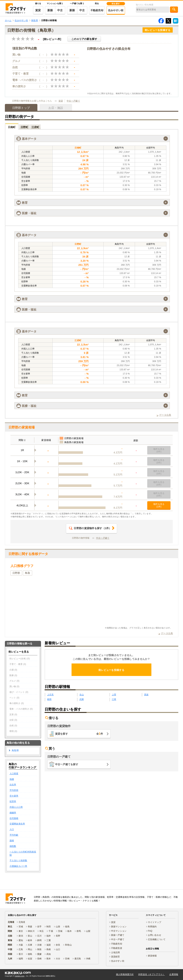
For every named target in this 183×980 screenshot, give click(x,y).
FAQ (150, 931)
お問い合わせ (155, 935)
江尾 (114, 699)
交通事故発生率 (17, 824)
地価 (12, 779)
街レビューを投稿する (158, 30)
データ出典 (165, 415)
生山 (82, 695)
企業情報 (174, 974)
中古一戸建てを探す (67, 764)
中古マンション (119, 931)
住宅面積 (14, 818)
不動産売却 (97, 10)
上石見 (50, 695)
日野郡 (16, 573)
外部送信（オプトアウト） (151, 974)
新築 (50, 10)
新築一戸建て (118, 935)
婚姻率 (13, 813)
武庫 (82, 699)
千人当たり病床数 (18, 860)
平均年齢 (14, 835)
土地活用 (116, 952)
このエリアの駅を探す (84, 39)
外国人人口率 (16, 807)
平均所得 (14, 790)
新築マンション (119, 927)
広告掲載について (157, 939)
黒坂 (146, 695)
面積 (12, 841)
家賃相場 (152, 956)
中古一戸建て (73, 101)
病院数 (13, 846)
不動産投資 (117, 948)
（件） (90, 528)
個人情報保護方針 (125, 974)
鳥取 (28, 573)
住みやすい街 (116, 10)
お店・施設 (56, 108)
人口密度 (14, 774)
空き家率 (14, 796)
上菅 (114, 695)
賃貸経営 (116, 957)
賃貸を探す (79, 734)
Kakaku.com (20, 976)
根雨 (49, 699)
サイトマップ (155, 922)
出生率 (13, 785)
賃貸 (38, 10)
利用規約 (152, 927)
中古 (60, 10)
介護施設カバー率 (18, 866)
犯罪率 (13, 801)
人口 (12, 829)
